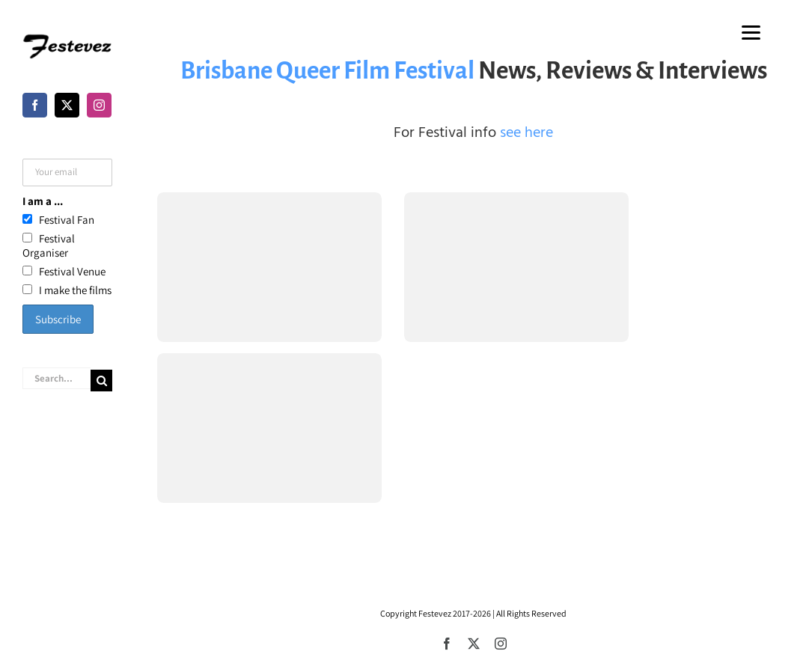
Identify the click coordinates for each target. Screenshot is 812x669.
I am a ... (43, 201)
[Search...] (57, 378)
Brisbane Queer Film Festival (327, 70)
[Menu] (751, 32)
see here (526, 132)
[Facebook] (35, 105)
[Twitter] (67, 105)
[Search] (101, 381)
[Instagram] (99, 105)
